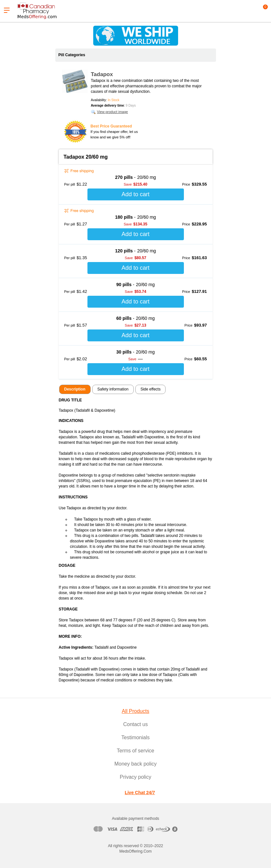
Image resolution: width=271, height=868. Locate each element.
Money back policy (136, 764)
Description (75, 389)
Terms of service (135, 751)
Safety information (113, 389)
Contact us (135, 724)
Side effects (150, 389)
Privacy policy (136, 777)
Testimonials (135, 737)
